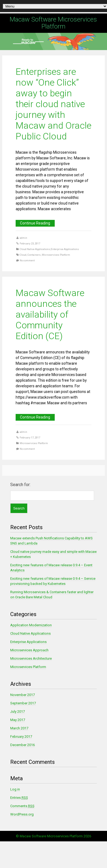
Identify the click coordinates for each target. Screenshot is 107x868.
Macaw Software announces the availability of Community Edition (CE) (50, 314)
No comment (27, 260)
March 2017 (19, 728)
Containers (34, 255)
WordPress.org (22, 814)
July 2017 (18, 711)
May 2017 (18, 720)
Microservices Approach (29, 650)
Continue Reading (35, 223)
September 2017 (23, 703)
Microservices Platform (56, 255)
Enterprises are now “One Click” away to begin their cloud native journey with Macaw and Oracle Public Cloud (53, 104)
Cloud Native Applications (35, 249)
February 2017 (21, 737)
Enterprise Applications (65, 249)
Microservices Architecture (31, 658)
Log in (15, 789)
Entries (19, 798)
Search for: (20, 485)
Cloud (23, 255)
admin (23, 238)
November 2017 (23, 695)
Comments (22, 806)
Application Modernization (31, 625)
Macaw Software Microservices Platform (53, 23)
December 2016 (23, 745)
